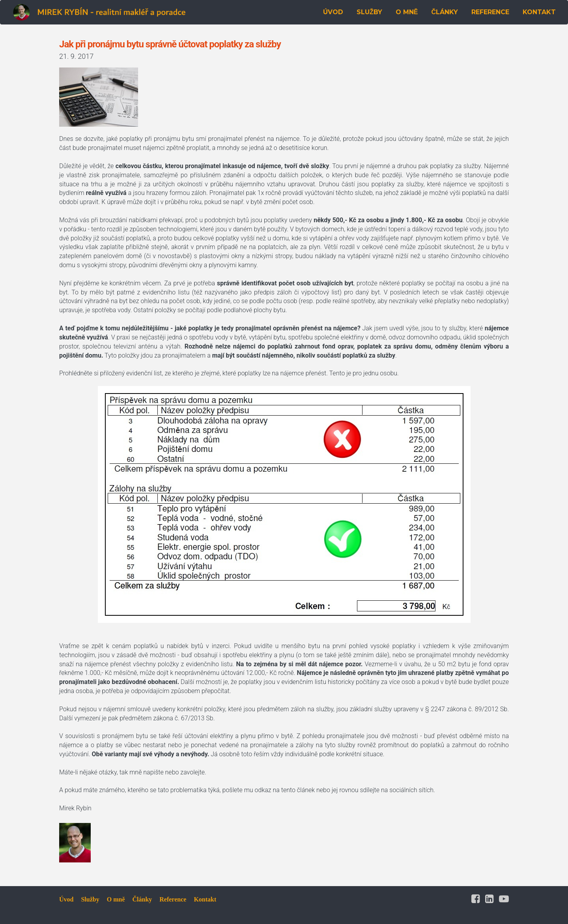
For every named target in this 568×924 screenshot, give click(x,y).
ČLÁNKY (445, 12)
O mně (116, 899)
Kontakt (205, 899)
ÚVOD (333, 12)
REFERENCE (490, 12)
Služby (90, 899)
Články (142, 899)
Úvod (66, 899)
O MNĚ (407, 12)
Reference (173, 899)
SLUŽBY (369, 12)
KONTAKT (539, 12)
